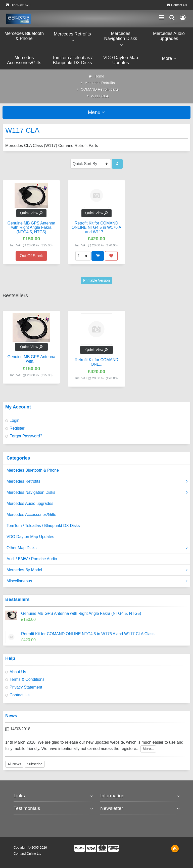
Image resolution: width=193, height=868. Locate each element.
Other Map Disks (97, 548)
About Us (18, 672)
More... (148, 749)
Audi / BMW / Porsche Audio (32, 559)
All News (14, 764)
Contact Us (179, 5)
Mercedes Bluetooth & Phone (33, 470)
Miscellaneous (97, 581)
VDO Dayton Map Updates (30, 537)
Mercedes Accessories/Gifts (31, 515)
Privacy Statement (26, 687)
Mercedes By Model (97, 570)
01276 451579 (20, 5)
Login (14, 420)
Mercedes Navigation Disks (97, 493)
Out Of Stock (31, 256)
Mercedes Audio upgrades (30, 503)
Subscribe (35, 764)
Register (17, 428)
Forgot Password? (26, 436)
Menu (97, 112)
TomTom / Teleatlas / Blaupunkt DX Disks (43, 526)
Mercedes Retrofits (97, 481)
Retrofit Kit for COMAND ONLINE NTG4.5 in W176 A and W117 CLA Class (88, 634)
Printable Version (96, 280)
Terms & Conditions (27, 679)
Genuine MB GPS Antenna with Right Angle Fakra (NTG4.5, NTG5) (81, 613)
